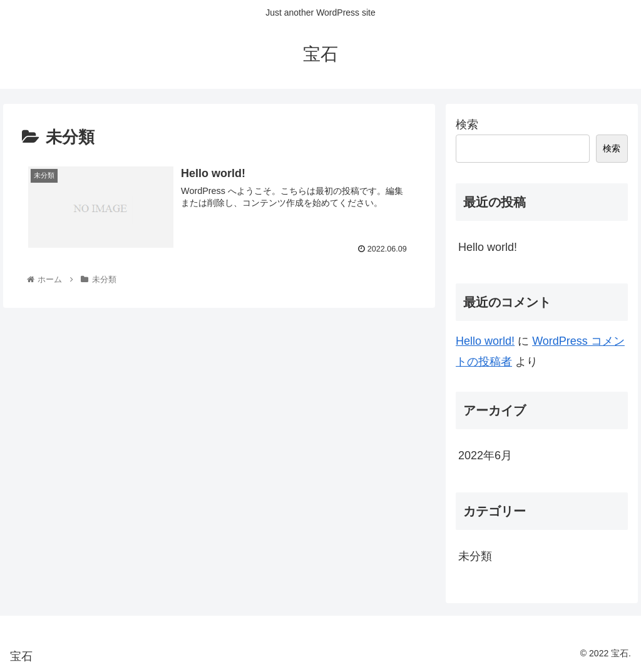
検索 (467, 125)
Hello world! (488, 247)
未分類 (475, 556)
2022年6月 (485, 456)
